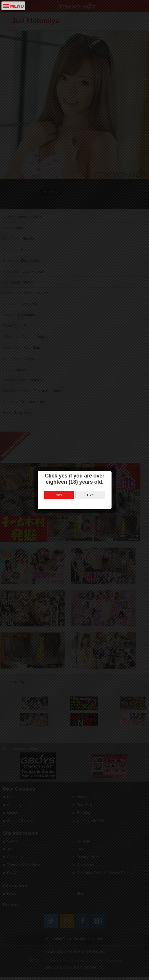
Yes (59, 473)
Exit (90, 473)
